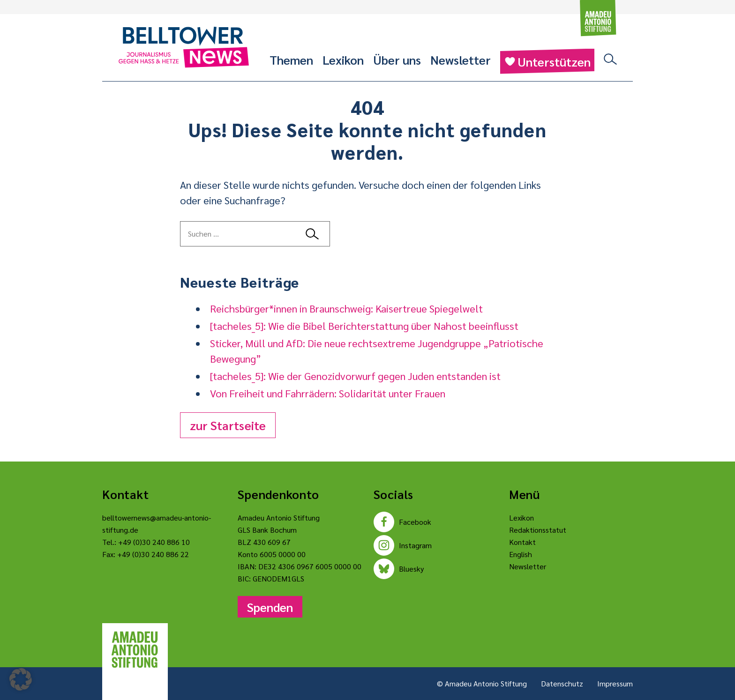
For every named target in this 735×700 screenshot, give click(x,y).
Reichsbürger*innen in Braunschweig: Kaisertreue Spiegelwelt (346, 308)
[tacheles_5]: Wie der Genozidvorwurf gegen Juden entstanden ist (355, 376)
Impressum (615, 683)
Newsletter (461, 60)
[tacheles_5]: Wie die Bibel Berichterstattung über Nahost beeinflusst (364, 326)
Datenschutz (562, 683)
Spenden (270, 607)
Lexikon (343, 60)
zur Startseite (228, 425)
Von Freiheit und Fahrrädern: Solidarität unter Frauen (328, 393)
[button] (21, 679)
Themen (291, 60)
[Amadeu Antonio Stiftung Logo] (135, 650)
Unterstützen (547, 61)
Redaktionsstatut (538, 530)
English (521, 554)
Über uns (397, 60)
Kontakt (522, 542)
